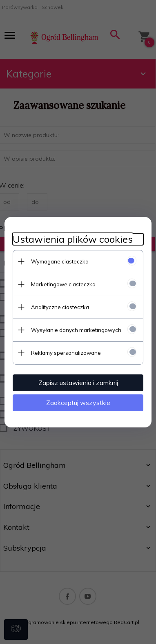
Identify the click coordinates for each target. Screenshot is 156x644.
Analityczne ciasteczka (60, 307)
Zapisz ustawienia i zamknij (78, 383)
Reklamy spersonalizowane (66, 353)
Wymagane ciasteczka (60, 261)
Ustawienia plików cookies (73, 239)
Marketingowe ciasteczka (63, 284)
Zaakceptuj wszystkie (78, 403)
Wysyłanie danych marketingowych (76, 330)
